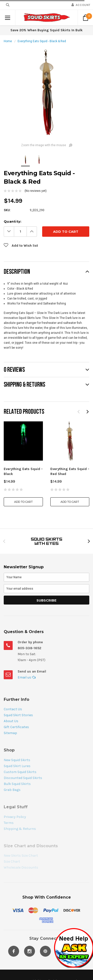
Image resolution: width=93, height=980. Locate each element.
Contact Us (13, 709)
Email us (27, 677)
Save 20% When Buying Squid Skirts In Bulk (46, 30)
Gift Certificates (16, 727)
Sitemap (10, 733)
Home (8, 41)
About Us (11, 721)
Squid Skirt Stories (18, 715)
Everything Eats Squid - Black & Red (42, 41)
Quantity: (13, 221)
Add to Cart (23, 502)
